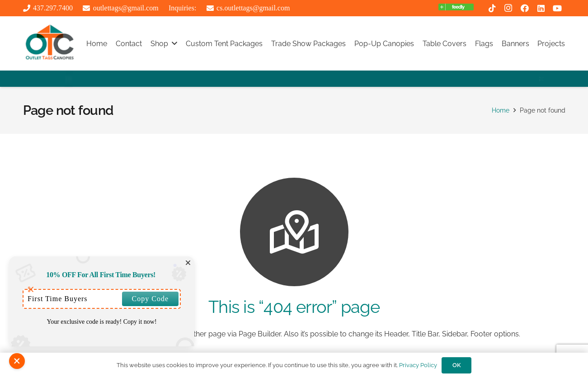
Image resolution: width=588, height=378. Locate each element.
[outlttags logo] (50, 43)
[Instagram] (508, 8)
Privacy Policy (418, 365)
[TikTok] (492, 8)
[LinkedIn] (541, 8)
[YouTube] (557, 8)
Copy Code (150, 299)
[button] (174, 43)
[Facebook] (525, 8)
